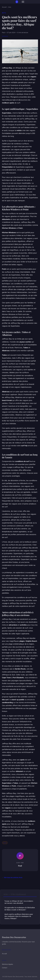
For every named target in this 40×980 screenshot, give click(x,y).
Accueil (4, 7)
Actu (10, 7)
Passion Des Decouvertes (14, 937)
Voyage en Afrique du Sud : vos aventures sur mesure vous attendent (19, 902)
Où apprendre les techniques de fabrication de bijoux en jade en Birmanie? (20, 909)
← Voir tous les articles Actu (12, 877)
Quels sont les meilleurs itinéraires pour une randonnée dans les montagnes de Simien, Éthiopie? (19, 916)
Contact (5, 968)
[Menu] (23, 2)
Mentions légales (7, 964)
